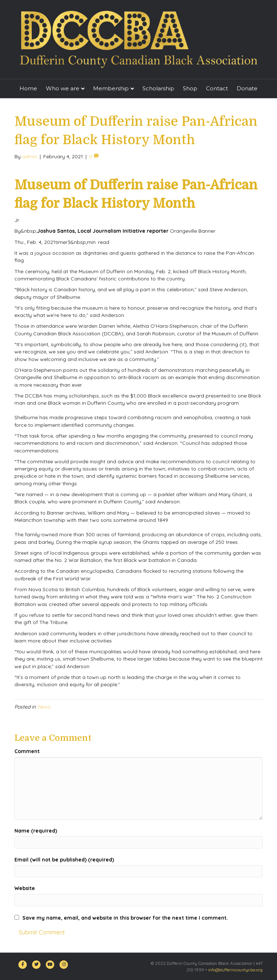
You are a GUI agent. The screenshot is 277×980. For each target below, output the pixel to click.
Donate (247, 88)
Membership (111, 88)
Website (25, 888)
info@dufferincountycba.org (235, 970)
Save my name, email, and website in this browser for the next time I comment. (125, 918)
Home (28, 88)
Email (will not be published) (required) (64, 860)
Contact (217, 88)
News (44, 707)
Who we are (63, 88)
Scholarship (158, 88)
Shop (190, 88)
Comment (27, 751)
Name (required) (36, 831)
